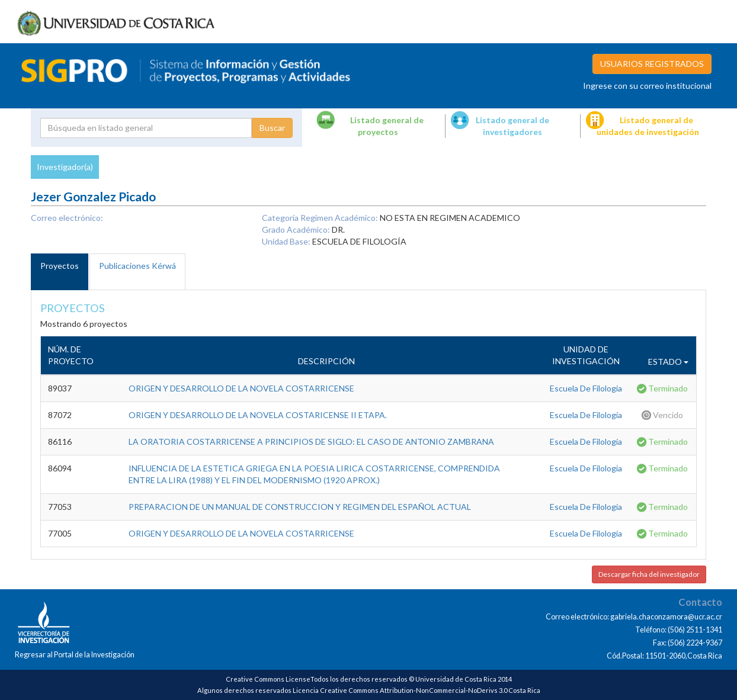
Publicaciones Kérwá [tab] (137, 266)
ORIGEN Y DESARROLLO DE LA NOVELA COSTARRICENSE (241, 388)
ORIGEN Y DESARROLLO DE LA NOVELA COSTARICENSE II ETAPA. (258, 415)
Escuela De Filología (586, 388)
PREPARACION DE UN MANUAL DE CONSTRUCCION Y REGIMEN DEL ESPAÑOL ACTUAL (300, 507)
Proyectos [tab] (60, 266)
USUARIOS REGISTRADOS (652, 64)
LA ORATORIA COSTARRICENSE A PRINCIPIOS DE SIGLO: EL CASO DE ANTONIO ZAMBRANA (311, 441)
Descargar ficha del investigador (649, 574)
